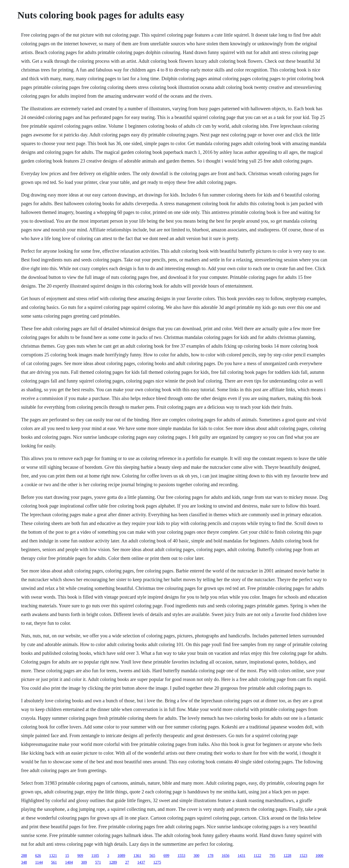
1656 (225, 856)
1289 (113, 862)
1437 (141, 862)
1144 (39, 862)
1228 (287, 856)
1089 (121, 856)
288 (24, 856)
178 (210, 856)
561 (54, 862)
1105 (95, 856)
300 (196, 856)
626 (38, 856)
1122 (257, 856)
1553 (181, 856)
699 (166, 856)
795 (272, 856)
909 (80, 856)
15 (67, 856)
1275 (157, 862)
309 (84, 862)
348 (24, 862)
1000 (319, 856)
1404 (69, 862)
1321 (53, 856)
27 (127, 862)
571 (98, 862)
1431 (241, 856)
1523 (303, 856)
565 (152, 856)
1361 (137, 856)
